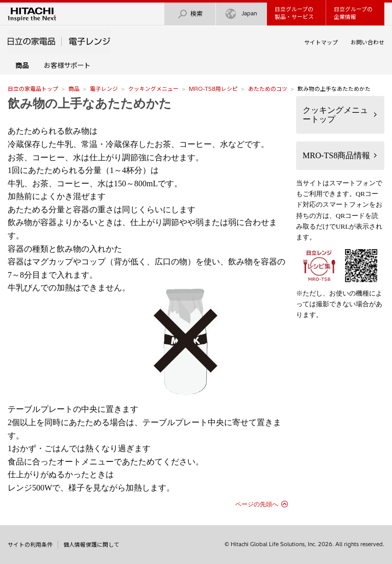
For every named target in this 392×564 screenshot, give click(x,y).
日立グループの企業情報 (353, 13)
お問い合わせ (367, 42)
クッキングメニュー (153, 89)
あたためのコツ (268, 89)
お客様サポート (67, 65)
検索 (190, 14)
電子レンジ (104, 89)
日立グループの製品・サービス (294, 13)
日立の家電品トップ (33, 89)
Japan (241, 14)
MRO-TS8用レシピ (213, 89)
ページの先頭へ (257, 504)
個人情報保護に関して (91, 545)
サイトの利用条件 (30, 545)
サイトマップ (321, 42)
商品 (74, 89)
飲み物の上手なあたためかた (90, 104)
